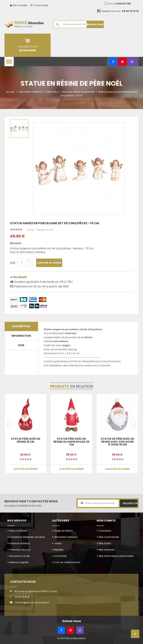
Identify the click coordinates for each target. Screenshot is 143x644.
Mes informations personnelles (116, 556)
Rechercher (95, 24)
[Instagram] (132, 62)
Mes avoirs (105, 543)
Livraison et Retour (20, 543)
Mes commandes (109, 537)
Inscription (130, 503)
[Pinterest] (122, 62)
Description (21, 326)
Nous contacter (18, 531)
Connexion (105, 531)
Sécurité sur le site (20, 556)
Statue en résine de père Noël (78, 92)
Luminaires (60, 556)
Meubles (59, 550)
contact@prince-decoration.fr (32, 602)
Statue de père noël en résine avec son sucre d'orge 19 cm (117, 442)
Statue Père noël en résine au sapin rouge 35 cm (71, 442)
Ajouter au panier (49, 263)
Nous (120, 4)
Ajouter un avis (45, 230)
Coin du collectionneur (67, 562)
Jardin (58, 543)
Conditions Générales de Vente (27, 537)
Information (21, 336)
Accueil (10, 92)
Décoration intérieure (31, 92)
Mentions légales (19, 562)
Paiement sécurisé (20, 550)
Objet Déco (52, 92)
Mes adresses (107, 550)
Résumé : (16, 243)
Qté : (13, 263)
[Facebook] (113, 62)
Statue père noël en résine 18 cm (26, 440)
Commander (39, 5)
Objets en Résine (63, 531)
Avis (21, 345)
